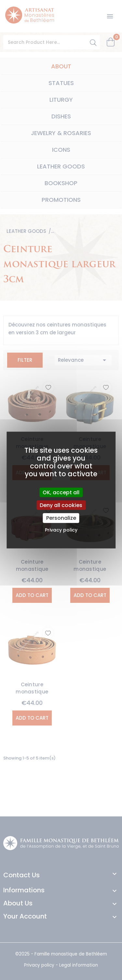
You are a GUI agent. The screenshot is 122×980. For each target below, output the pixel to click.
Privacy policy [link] (61, 530)
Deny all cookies (61, 505)
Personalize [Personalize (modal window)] (61, 518)
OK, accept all (61, 492)
